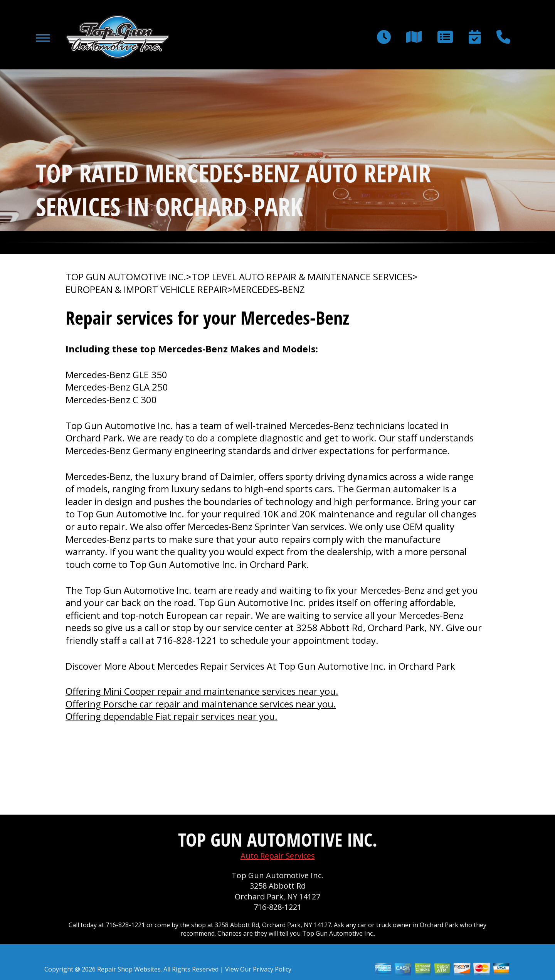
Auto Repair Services (278, 856)
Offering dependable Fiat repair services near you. (172, 716)
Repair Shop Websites (128, 969)
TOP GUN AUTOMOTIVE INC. (126, 277)
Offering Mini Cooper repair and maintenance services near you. (202, 691)
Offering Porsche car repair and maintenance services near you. (201, 704)
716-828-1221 (187, 640)
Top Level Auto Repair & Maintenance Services (302, 277)
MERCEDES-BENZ (269, 290)
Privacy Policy (272, 969)
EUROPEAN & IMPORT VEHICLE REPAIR (146, 290)
